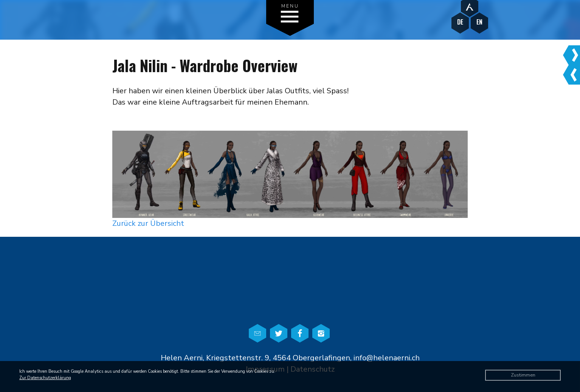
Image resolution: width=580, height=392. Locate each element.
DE (460, 22)
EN (479, 22)
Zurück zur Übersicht (148, 223)
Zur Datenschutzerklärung (45, 378)
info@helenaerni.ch (387, 358)
